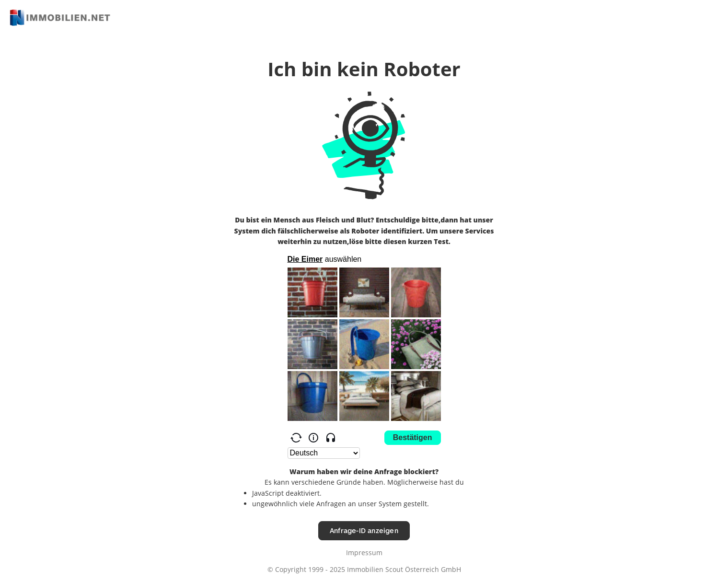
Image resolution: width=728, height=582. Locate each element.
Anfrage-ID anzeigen (364, 530)
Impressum (364, 553)
